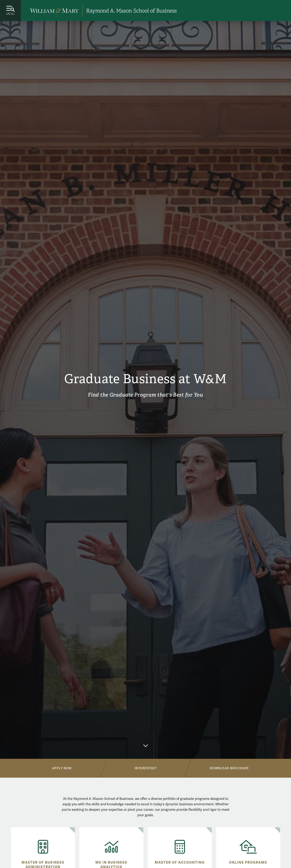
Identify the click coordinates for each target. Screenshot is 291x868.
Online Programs (248, 863)
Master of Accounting (180, 863)
